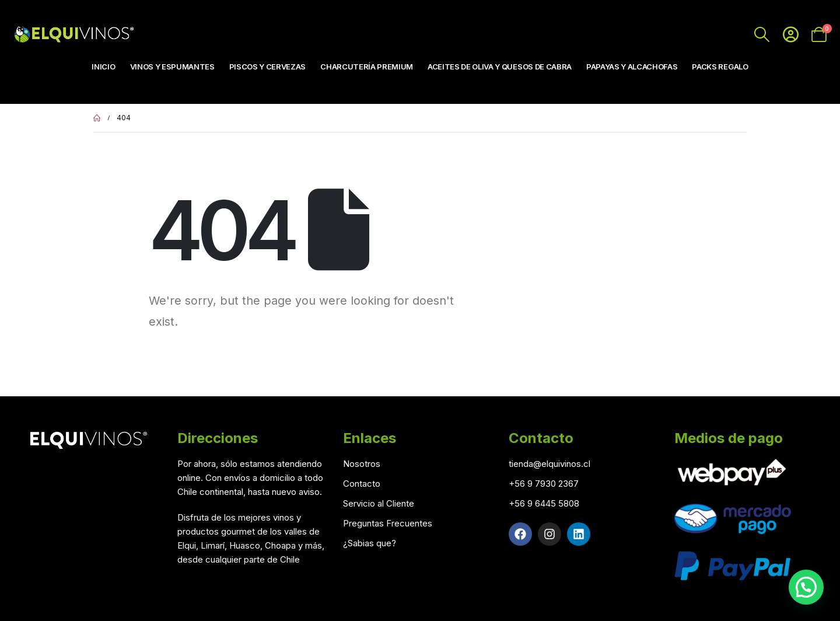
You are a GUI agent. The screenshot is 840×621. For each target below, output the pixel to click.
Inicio (103, 67)
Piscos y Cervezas (267, 67)
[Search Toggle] (762, 34)
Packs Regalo (720, 67)
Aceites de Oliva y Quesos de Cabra (500, 67)
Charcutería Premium (367, 67)
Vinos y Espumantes (172, 67)
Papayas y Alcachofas (632, 67)
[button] (806, 587)
